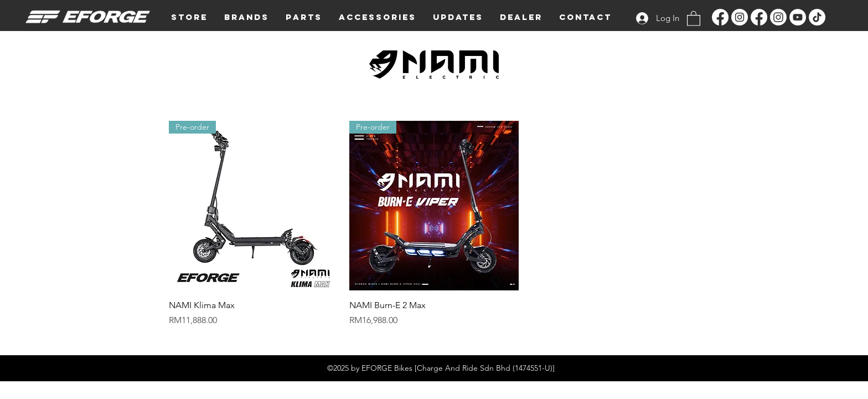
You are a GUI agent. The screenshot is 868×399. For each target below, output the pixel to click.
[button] (247, 17)
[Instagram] (740, 17)
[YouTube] (798, 17)
